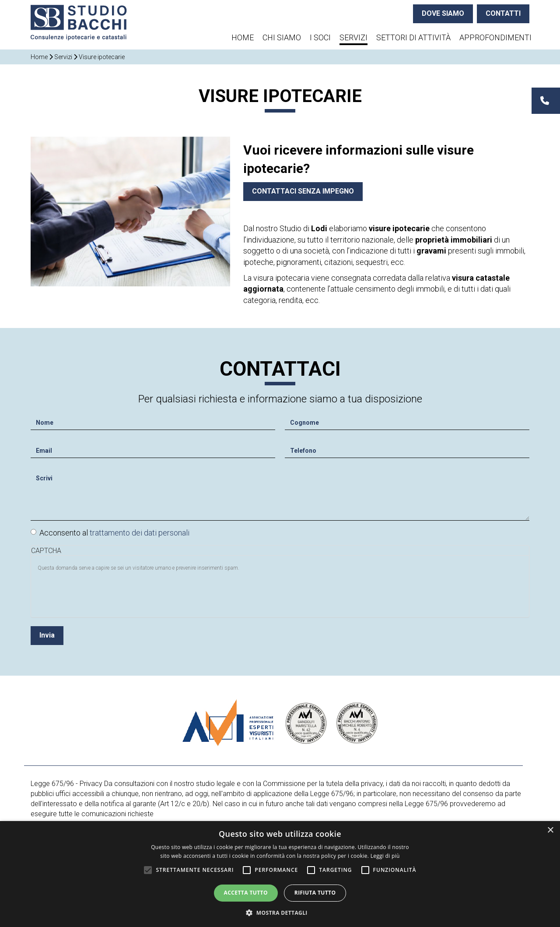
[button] (280, 912)
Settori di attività (413, 37)
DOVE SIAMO (443, 13)
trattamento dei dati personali (140, 530)
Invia (47, 633)
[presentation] (104, 591)
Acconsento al (110, 530)
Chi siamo (282, 37)
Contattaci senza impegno (303, 191)
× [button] (550, 830)
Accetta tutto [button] (246, 893)
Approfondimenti (495, 37)
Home (243, 37)
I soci (320, 37)
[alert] (280, 874)
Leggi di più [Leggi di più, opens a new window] (385, 856)
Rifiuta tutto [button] (315, 893)
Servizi (353, 37)
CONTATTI (503, 13)
